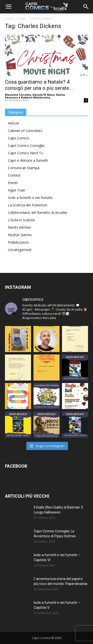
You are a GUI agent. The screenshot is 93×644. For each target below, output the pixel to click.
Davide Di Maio (44, 95)
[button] (8, 7)
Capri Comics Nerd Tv (25, 153)
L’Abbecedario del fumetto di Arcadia (37, 212)
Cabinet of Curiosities (25, 131)
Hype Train (17, 190)
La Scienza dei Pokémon (28, 205)
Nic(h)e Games (20, 235)
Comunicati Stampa (24, 168)
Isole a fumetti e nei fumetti (30, 198)
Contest (14, 175)
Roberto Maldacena (36, 97)
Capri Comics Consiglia (26, 145)
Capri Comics (18, 138)
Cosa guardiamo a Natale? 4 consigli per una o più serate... (39, 85)
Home (9, 18)
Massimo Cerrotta (18, 95)
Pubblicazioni (18, 242)
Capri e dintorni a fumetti (28, 160)
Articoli (13, 123)
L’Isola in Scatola (21, 220)
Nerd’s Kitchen (19, 227)
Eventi (13, 183)
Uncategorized (20, 250)
